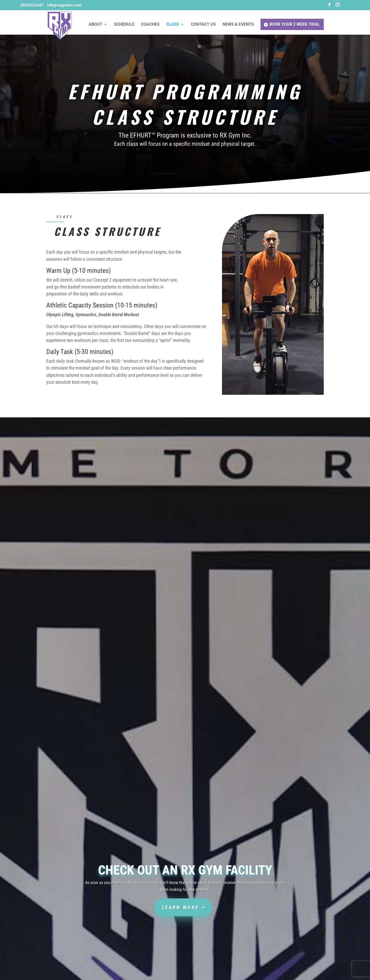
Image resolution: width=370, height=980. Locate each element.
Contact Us (203, 25)
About (95, 25)
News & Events (238, 25)
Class (173, 25)
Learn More (181, 907)
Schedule (124, 25)
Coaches (150, 25)
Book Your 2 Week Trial (295, 24)
